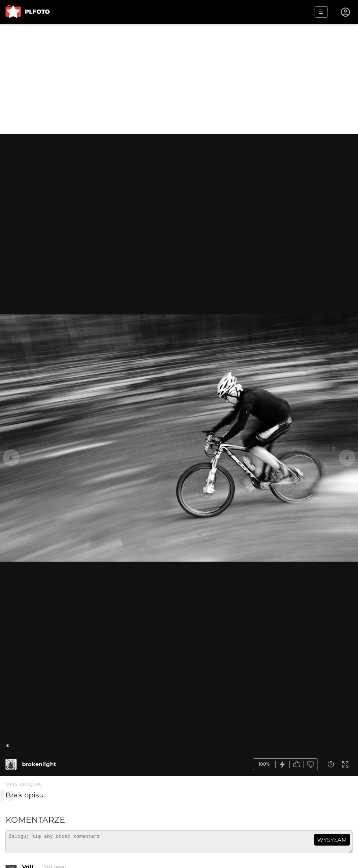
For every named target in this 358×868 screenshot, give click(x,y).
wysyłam (332, 840)
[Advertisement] (179, 79)
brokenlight (39, 764)
